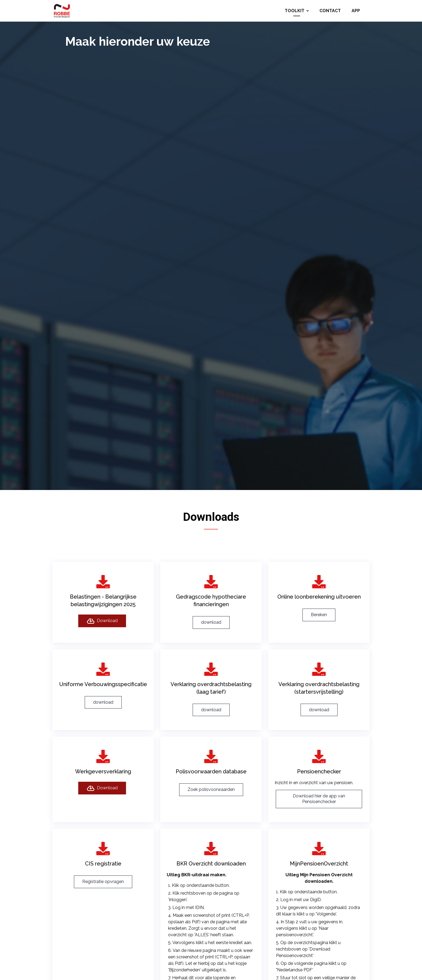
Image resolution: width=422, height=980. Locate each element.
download (211, 648)
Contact (330, 11)
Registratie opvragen (103, 907)
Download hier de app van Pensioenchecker (319, 825)
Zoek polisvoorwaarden (211, 815)
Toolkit (297, 11)
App (356, 11)
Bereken (319, 640)
